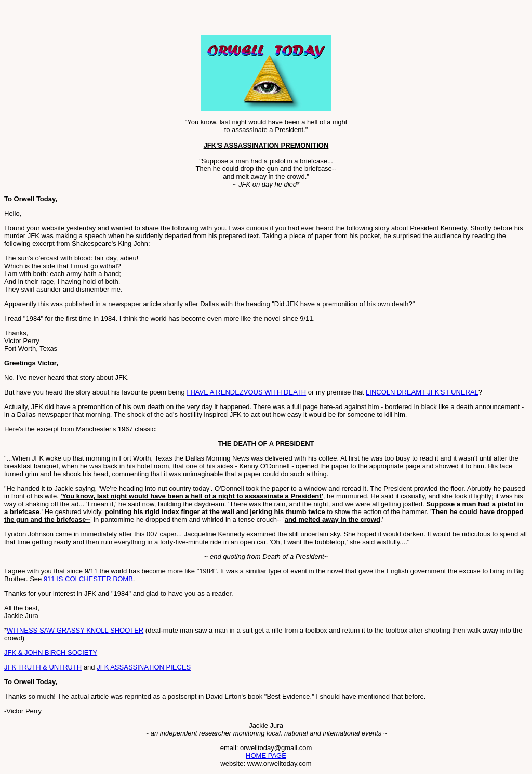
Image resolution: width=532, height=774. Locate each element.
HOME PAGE (266, 756)
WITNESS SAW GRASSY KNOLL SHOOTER (75, 630)
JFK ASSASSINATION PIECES (144, 667)
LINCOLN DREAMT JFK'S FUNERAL (422, 392)
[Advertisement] (126, 20)
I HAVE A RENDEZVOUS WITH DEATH (246, 392)
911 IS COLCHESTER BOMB (88, 579)
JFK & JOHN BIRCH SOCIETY (51, 653)
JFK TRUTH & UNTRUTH (43, 667)
